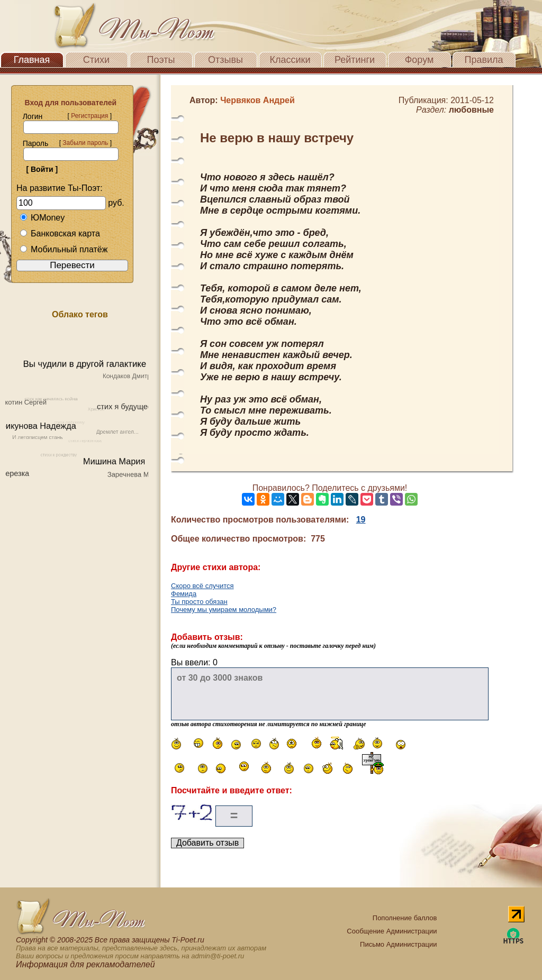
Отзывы (225, 60)
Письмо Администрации (398, 944)
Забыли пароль (85, 143)
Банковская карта (60, 233)
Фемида (184, 594)
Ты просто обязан (199, 602)
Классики (290, 60)
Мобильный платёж (64, 249)
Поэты (161, 60)
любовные (471, 110)
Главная (32, 60)
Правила (484, 60)
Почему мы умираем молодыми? (224, 610)
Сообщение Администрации (392, 931)
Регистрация (89, 116)
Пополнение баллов (405, 918)
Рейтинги (355, 60)
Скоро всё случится (202, 586)
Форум (419, 60)
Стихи (96, 60)
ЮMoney (42, 218)
